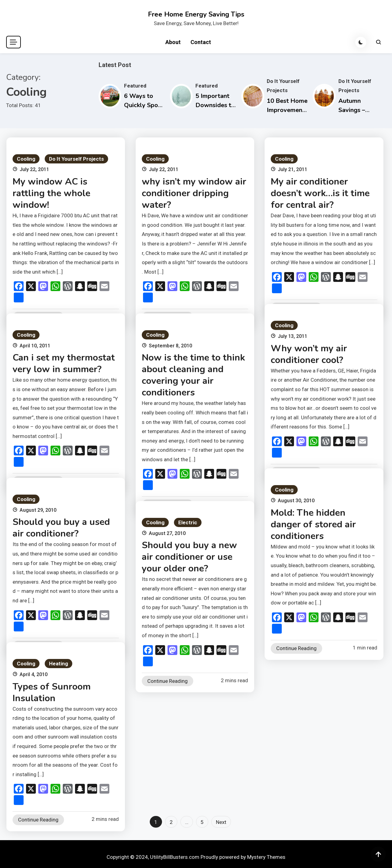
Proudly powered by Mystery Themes (243, 857)
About (173, 42)
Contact (201, 42)
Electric (188, 522)
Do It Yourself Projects (76, 159)
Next (221, 822)
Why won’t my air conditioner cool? (309, 354)
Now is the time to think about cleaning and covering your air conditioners (193, 375)
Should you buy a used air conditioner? (61, 528)
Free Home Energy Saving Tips (196, 14)
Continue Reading (296, 648)
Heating (58, 664)
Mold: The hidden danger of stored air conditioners (313, 524)
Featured (135, 86)
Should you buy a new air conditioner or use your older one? (189, 557)
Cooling (26, 159)
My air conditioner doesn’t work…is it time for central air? (320, 193)
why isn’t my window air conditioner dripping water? (194, 193)
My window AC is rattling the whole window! (51, 193)
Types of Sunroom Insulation (52, 692)
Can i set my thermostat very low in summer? (64, 363)
